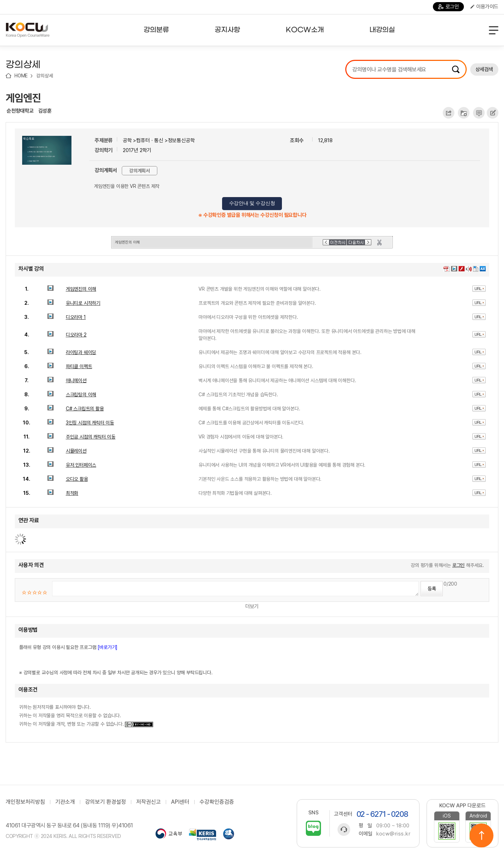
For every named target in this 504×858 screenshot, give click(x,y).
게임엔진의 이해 (81, 289)
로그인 (449, 7)
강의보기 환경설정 (106, 802)
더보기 (252, 606)
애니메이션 (76, 380)
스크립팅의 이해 (81, 395)
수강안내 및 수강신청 (252, 203)
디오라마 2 (76, 335)
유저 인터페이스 (81, 465)
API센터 (180, 802)
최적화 (72, 493)
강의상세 (45, 76)
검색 (456, 69)
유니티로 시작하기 (83, 303)
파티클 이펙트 (79, 366)
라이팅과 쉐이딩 (81, 352)
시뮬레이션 (76, 451)
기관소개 (65, 802)
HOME (21, 76)
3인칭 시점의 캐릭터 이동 (90, 423)
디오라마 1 (76, 317)
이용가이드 (484, 7)
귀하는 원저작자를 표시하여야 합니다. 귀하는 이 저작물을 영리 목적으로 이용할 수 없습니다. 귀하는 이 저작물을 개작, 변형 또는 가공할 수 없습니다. (86, 715)
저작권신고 (149, 802)
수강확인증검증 (217, 802)
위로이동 (481, 835)
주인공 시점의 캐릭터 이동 (91, 437)
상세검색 (484, 69)
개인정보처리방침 (25, 802)
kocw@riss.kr (393, 834)
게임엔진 (23, 98)
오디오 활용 (77, 479)
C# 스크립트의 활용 (85, 409)
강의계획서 (140, 171)
